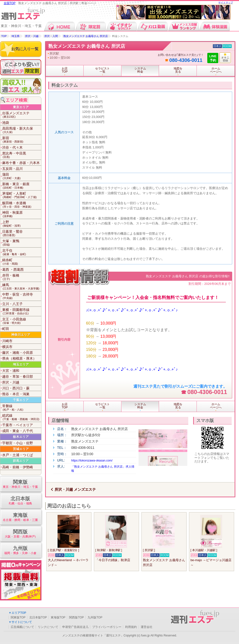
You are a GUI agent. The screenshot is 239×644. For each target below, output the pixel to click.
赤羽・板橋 (22, 277)
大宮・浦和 (11, 371)
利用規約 (131, 627)
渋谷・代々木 (12, 147)
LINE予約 (213, 58)
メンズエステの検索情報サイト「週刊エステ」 (93, 635)
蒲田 (22, 176)
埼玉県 (15, 36)
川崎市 (7, 341)
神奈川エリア (21, 335)
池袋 (6, 123)
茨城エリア (21, 449)
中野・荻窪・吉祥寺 (22, 296)
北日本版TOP (38, 617)
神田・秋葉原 (22, 214)
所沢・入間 (51, 36)
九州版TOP (95, 617)
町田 (6, 329)
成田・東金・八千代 (18, 431)
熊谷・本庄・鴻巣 (16, 394)
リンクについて (48, 627)
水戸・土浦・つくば (18, 455)
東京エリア (21, 107)
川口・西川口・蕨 (16, 388)
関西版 (20, 534)
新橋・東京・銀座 (22, 186)
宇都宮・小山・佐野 (18, 443)
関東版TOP (18, 617)
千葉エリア (21, 400)
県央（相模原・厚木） (19, 358)
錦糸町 (22, 262)
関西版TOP (76, 617)
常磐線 (22, 408)
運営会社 (147, 627)
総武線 (22, 417)
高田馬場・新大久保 (22, 130)
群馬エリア (21, 461)
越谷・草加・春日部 (18, 376)
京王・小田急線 (22, 321)
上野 (22, 224)
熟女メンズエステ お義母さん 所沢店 (86, 36)
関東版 (20, 484)
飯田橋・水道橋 (22, 205)
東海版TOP (58, 617)
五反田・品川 (12, 169)
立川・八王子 (12, 304)
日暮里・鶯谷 (22, 233)
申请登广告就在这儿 (75, 627)
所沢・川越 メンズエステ (75, 489)
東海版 (20, 517)
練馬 (22, 287)
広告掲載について (22, 627)
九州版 (20, 551)
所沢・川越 (32, 36)
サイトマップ (226, 3)
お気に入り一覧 (25, 49)
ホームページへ (216, 70)
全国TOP (10, 3)
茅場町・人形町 (22, 195)
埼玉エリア (21, 364)
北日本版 (20, 501)
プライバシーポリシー (107, 627)
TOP (4, 36)
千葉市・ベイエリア (18, 425)
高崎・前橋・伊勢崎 (18, 467)
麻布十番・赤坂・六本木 (21, 163)
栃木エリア (21, 437)
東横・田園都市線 (22, 312)
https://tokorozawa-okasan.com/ (92, 461)
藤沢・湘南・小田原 (18, 353)
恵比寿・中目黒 (22, 155)
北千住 (22, 252)
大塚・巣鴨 (22, 243)
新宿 (22, 140)
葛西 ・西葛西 (13, 269)
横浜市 (7, 347)
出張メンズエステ (22, 115)
